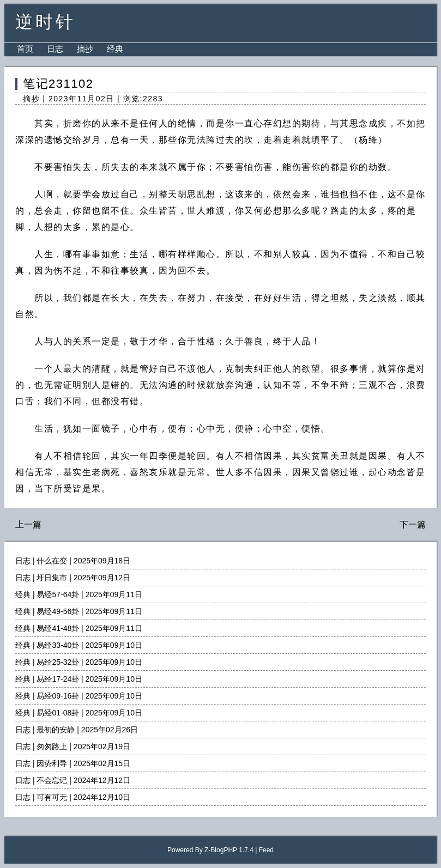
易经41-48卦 (58, 628)
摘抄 (85, 49)
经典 (115, 49)
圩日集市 (52, 578)
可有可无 (52, 797)
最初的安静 (56, 730)
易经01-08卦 (58, 713)
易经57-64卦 (58, 594)
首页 (25, 49)
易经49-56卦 (58, 611)
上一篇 (28, 524)
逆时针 (46, 22)
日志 (55, 49)
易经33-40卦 (58, 645)
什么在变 (52, 561)
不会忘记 (52, 780)
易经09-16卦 (58, 696)
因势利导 (52, 763)
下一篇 (413, 524)
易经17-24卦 (58, 679)
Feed (266, 850)
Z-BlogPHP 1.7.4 (229, 850)
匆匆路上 (52, 746)
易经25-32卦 (58, 662)
